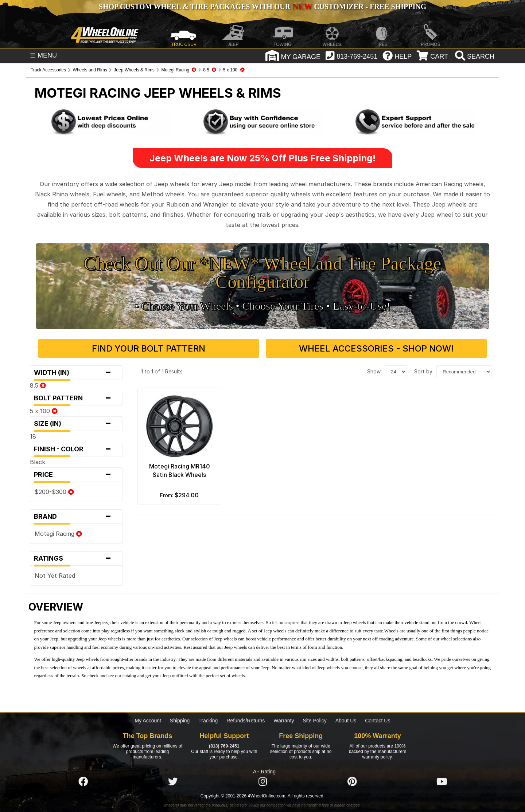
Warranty (284, 721)
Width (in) (76, 373)
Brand (76, 517)
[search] (474, 56)
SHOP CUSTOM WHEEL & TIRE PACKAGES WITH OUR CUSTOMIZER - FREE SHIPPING (262, 7)
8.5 (38, 385)
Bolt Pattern (76, 398)
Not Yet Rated (55, 576)
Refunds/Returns (246, 721)
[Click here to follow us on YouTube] (442, 782)
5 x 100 (44, 411)
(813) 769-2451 (224, 746)
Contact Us (378, 721)
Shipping (180, 721)
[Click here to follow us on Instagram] (262, 782)
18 (33, 436)
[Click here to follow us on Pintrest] (352, 782)
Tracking (208, 721)
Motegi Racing (58, 534)
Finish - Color (76, 449)
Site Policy (314, 721)
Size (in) (76, 424)
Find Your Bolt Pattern (149, 348)
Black (38, 462)
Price (76, 475)
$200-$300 (54, 492)
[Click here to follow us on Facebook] (83, 782)
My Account (148, 721)
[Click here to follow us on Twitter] (173, 782)
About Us (346, 721)
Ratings (76, 558)
